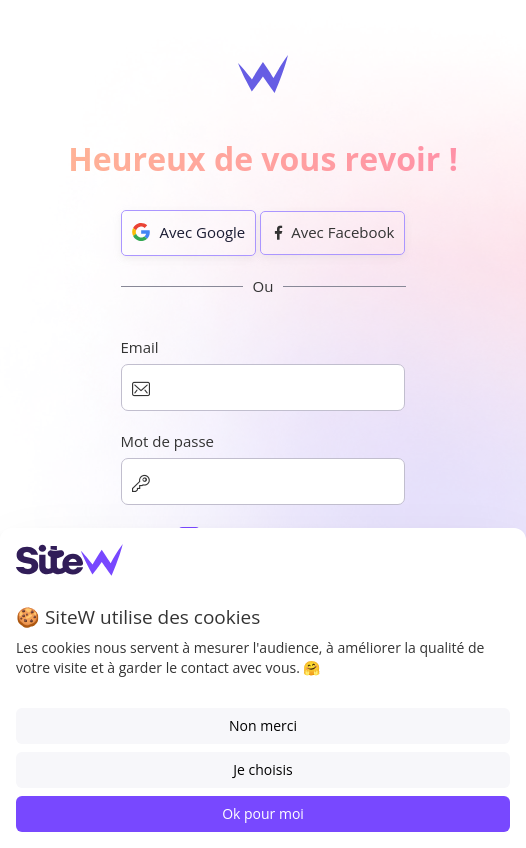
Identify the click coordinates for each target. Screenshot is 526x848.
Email (140, 347)
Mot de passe (168, 441)
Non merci (263, 725)
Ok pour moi (263, 813)
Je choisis (262, 769)
